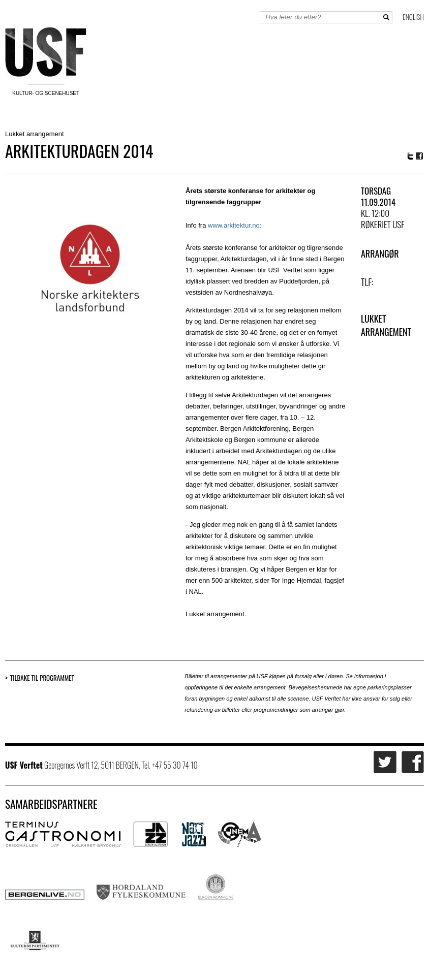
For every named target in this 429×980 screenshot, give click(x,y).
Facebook (420, 156)
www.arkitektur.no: (235, 225)
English (413, 17)
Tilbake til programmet (42, 678)
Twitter (410, 156)
